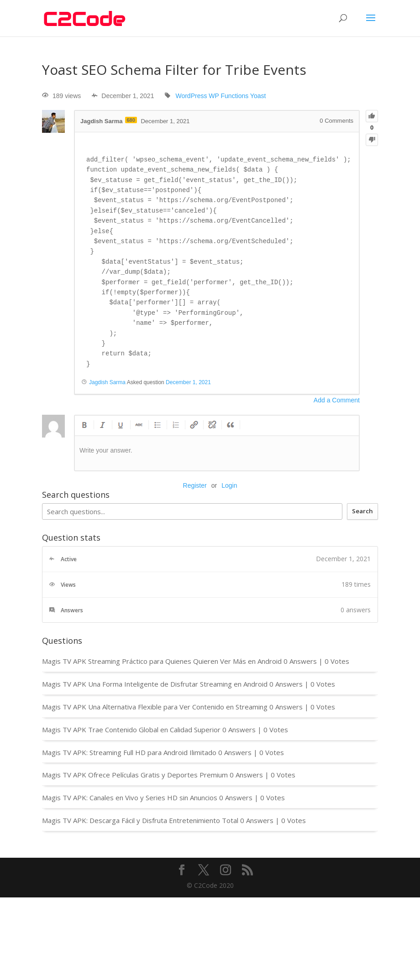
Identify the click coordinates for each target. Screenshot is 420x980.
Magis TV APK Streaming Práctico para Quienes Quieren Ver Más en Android (162, 661)
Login (229, 485)
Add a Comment (337, 400)
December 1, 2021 (188, 382)
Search (362, 511)
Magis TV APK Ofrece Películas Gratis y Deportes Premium (135, 775)
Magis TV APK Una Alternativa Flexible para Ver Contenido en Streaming (155, 707)
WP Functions (228, 96)
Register (195, 485)
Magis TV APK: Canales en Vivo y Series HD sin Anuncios (130, 798)
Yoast (258, 96)
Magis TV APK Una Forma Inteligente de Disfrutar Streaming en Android (155, 684)
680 (131, 120)
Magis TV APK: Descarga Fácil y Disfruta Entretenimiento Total (140, 820)
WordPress (191, 96)
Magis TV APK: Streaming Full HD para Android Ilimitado (129, 752)
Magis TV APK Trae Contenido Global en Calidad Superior (131, 730)
